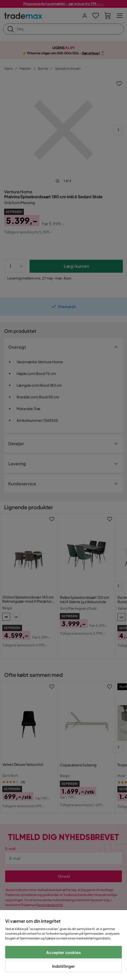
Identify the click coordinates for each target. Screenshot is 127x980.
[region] (63, 945)
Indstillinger (64, 966)
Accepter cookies (63, 952)
